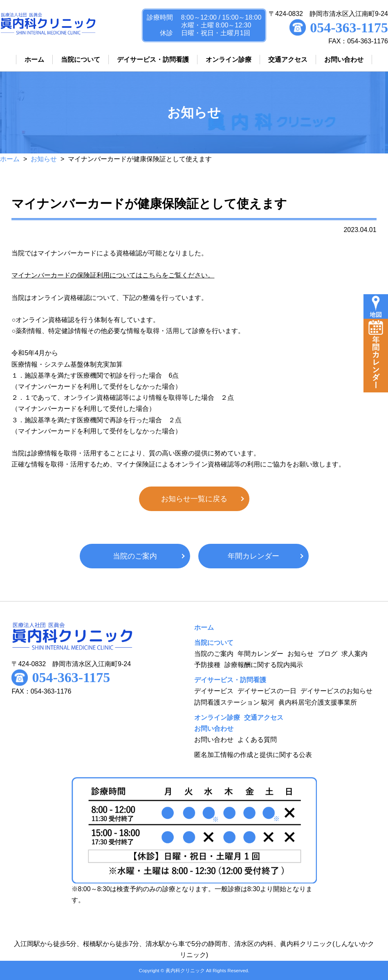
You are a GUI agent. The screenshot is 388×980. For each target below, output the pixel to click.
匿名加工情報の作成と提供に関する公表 (253, 755)
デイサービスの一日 (267, 691)
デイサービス (214, 691)
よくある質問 (257, 740)
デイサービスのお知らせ (336, 691)
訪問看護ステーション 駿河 (234, 702)
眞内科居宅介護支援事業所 (318, 702)
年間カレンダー (253, 556)
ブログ (327, 654)
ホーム (10, 159)
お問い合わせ (214, 740)
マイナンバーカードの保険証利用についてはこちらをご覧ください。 (113, 275)
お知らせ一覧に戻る (194, 499)
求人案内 (354, 654)
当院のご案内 (135, 556)
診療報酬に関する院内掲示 (264, 665)
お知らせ (44, 159)
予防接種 (207, 665)
